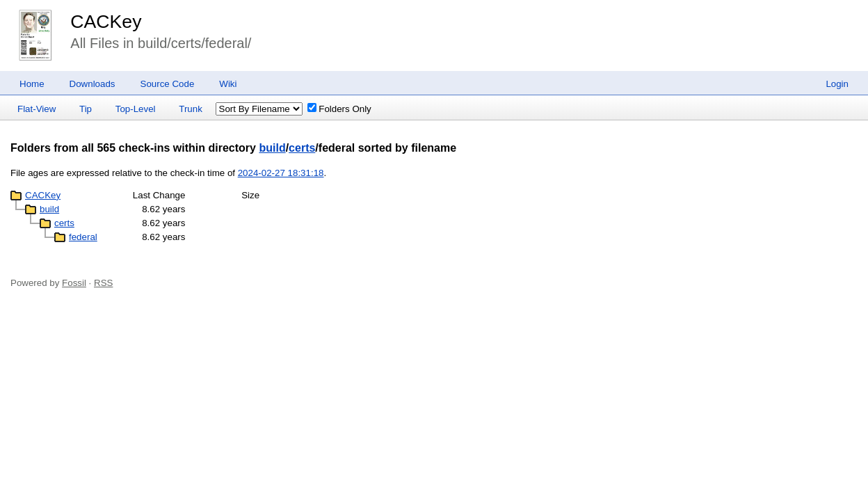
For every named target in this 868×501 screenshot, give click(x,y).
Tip (86, 109)
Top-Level (136, 109)
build (272, 148)
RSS (103, 283)
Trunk (191, 109)
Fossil (74, 283)
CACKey (106, 22)
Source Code (168, 84)
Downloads (93, 84)
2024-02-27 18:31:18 (281, 173)
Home (32, 84)
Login (837, 84)
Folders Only (339, 109)
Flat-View (37, 109)
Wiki (228, 84)
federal (83, 237)
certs (302, 148)
